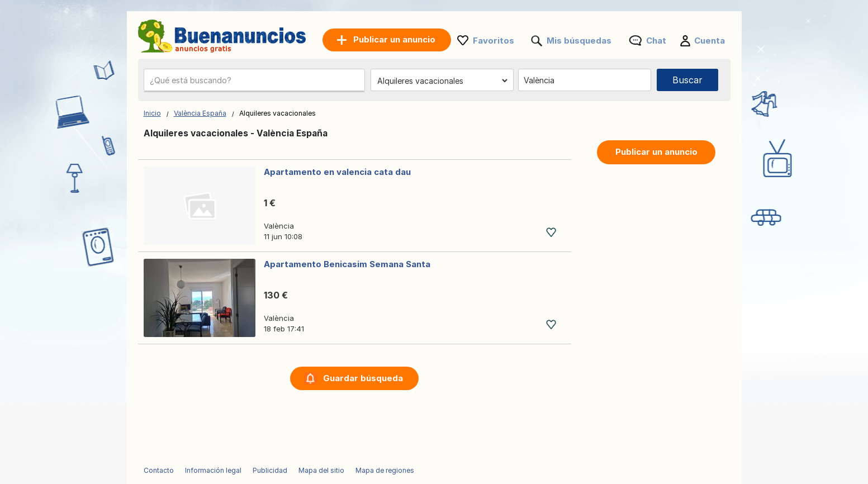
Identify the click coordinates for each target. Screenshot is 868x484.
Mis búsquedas (579, 41)
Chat (656, 41)
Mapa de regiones (385, 470)
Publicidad (270, 470)
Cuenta (710, 41)
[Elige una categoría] (442, 80)
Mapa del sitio (321, 470)
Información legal (213, 470)
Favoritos (494, 41)
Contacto (159, 470)
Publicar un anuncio (656, 152)
